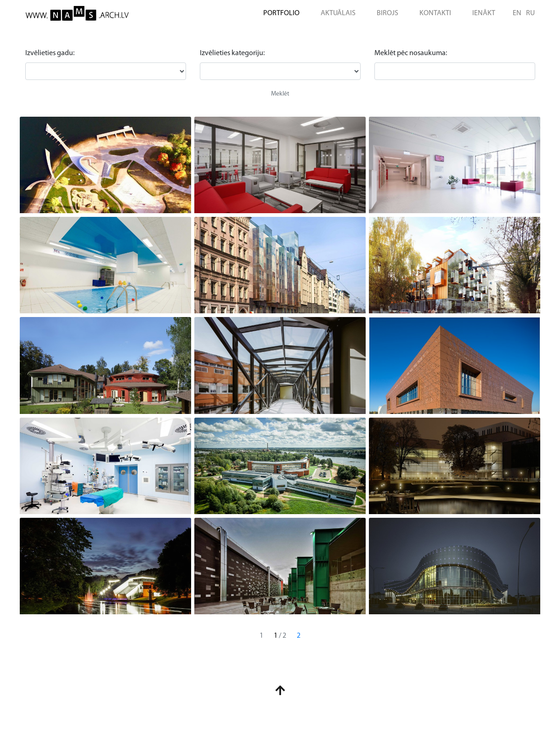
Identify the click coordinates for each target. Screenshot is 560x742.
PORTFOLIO (281, 13)
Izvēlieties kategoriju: (232, 53)
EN (517, 13)
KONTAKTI (435, 13)
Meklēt (280, 94)
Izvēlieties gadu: (50, 53)
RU (530, 13)
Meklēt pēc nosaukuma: (411, 53)
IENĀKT (484, 13)
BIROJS (387, 13)
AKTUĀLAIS (338, 13)
